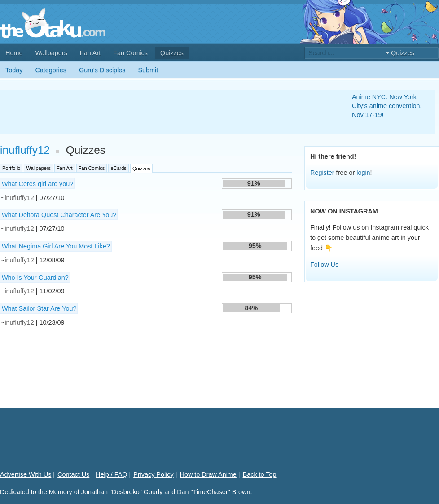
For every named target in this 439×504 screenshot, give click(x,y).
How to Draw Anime (208, 474)
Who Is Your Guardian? (35, 278)
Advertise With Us (26, 474)
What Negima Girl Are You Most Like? (56, 246)
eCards (118, 168)
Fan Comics (130, 53)
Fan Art (90, 53)
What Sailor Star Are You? (39, 308)
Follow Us (324, 265)
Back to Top (260, 474)
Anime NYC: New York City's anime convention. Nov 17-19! (387, 106)
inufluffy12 (25, 150)
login (363, 173)
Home (14, 53)
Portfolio (11, 168)
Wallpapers (51, 53)
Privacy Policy (154, 474)
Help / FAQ (111, 474)
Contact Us (73, 474)
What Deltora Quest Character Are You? (59, 215)
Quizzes (172, 53)
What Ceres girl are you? (37, 184)
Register (322, 173)
